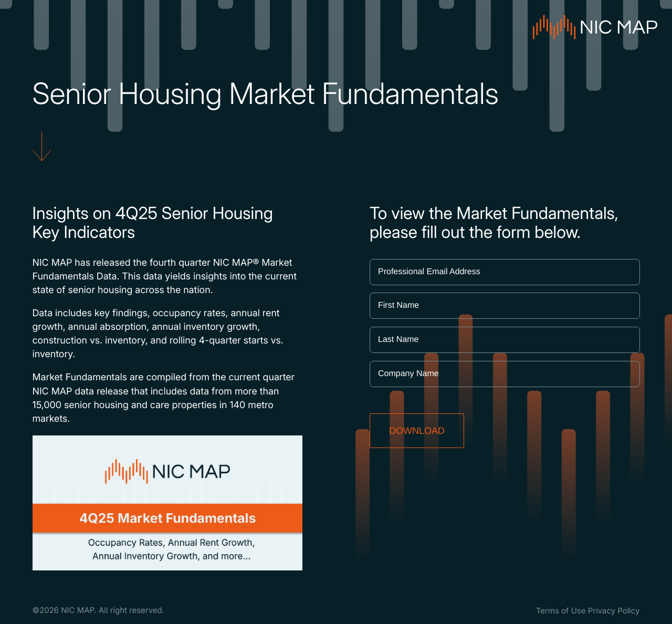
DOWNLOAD (417, 431)
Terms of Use (561, 611)
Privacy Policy (614, 611)
